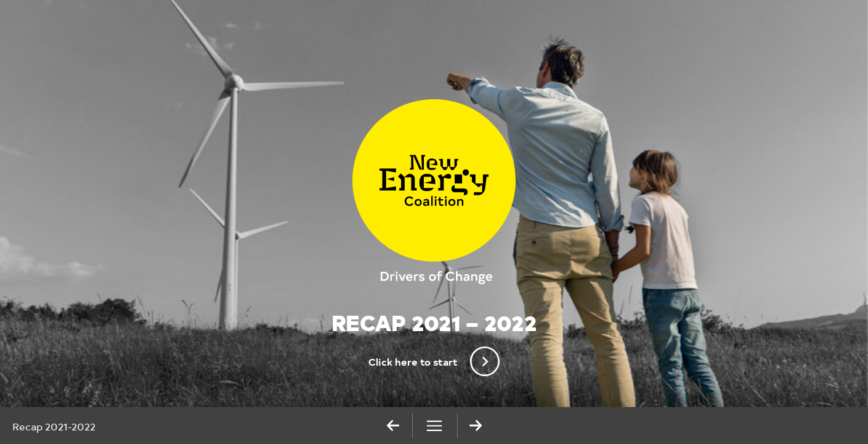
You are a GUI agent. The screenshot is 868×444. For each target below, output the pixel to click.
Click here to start (434, 361)
